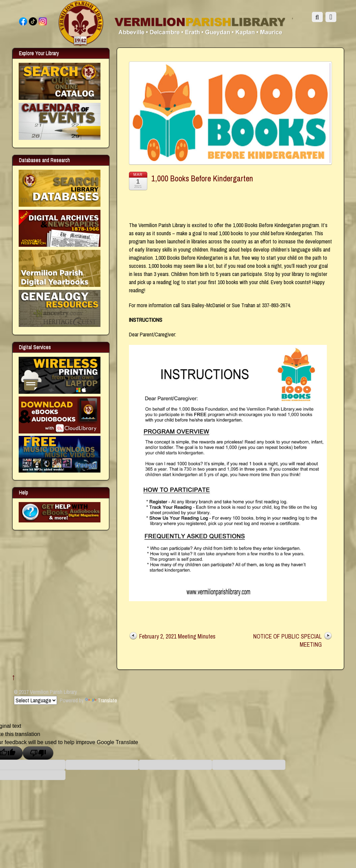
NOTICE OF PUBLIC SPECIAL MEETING (287, 640)
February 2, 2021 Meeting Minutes (177, 636)
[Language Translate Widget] (35, 700)
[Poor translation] (38, 753)
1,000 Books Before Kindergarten (202, 178)
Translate (101, 700)
